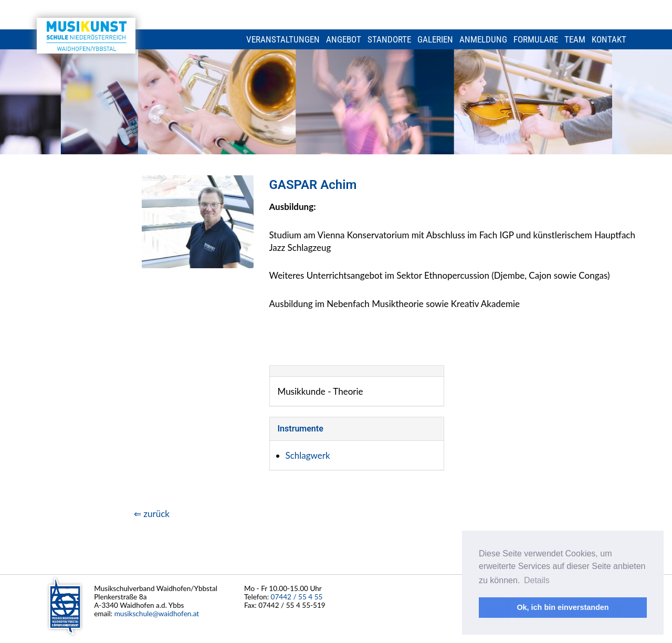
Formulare (536, 39)
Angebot (344, 39)
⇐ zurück (152, 514)
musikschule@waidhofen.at (157, 614)
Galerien (435, 39)
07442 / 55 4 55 (297, 597)
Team (575, 39)
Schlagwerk (308, 455)
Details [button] (537, 580)
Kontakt (609, 39)
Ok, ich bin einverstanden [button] (563, 607)
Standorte (389, 39)
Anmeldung (483, 39)
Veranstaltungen (283, 39)
